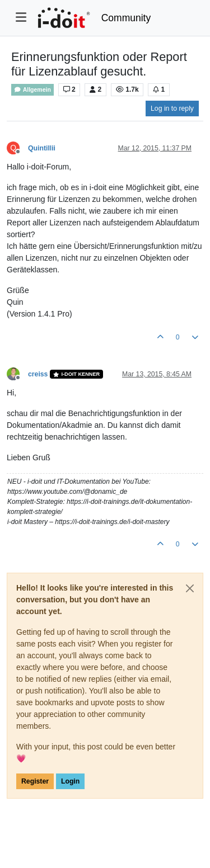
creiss (38, 374)
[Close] (190, 588)
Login (70, 781)
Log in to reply (172, 108)
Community (126, 18)
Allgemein (32, 90)
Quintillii (42, 148)
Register (35, 781)
